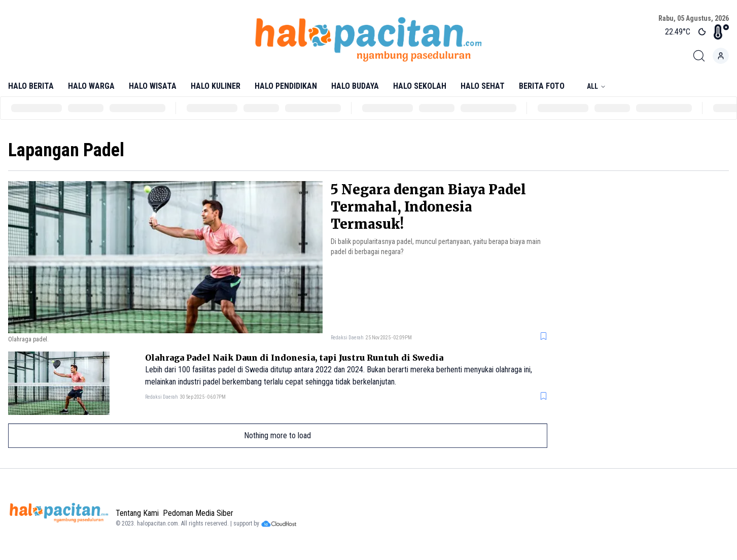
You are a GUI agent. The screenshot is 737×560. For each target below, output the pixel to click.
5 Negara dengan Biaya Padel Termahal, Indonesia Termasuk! (428, 207)
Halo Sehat (483, 86)
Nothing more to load (277, 435)
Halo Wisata (153, 86)
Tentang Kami (137, 513)
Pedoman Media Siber (198, 513)
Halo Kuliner (216, 86)
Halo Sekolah (420, 86)
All (596, 86)
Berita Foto (542, 86)
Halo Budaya (355, 86)
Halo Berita (31, 86)
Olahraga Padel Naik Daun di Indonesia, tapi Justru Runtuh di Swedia (294, 358)
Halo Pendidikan (286, 86)
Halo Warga (91, 86)
